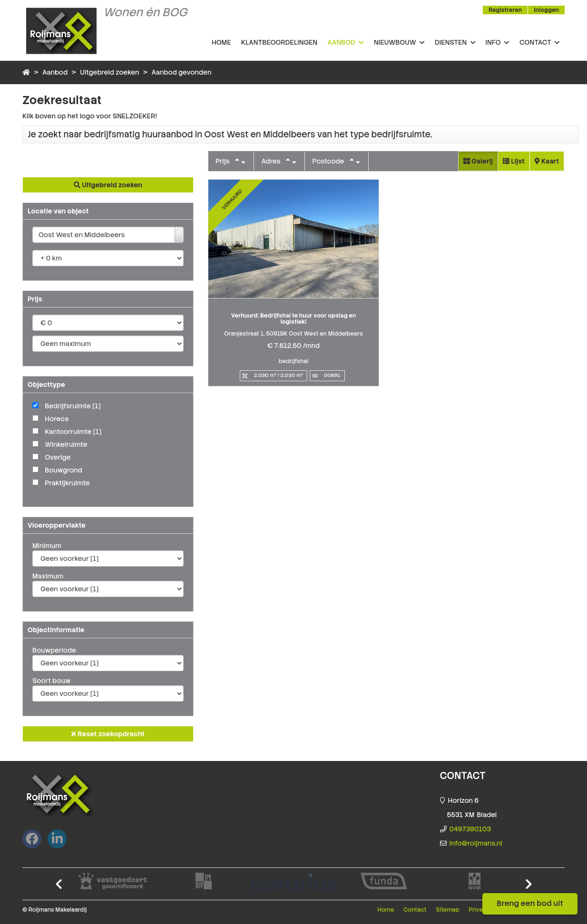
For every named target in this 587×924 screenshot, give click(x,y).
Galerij (478, 161)
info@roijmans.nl (476, 843)
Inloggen (546, 10)
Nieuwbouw (399, 43)
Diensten (455, 43)
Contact (540, 43)
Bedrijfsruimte (73, 406)
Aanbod (346, 43)
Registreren (505, 10)
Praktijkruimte (67, 483)
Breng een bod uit (530, 903)
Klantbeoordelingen (279, 42)
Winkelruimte (66, 444)
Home (221, 42)
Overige (58, 457)
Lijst (514, 161)
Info (498, 43)
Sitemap (447, 910)
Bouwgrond (64, 470)
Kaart (547, 161)
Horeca (57, 419)
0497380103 (470, 829)
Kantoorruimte (73, 432)
